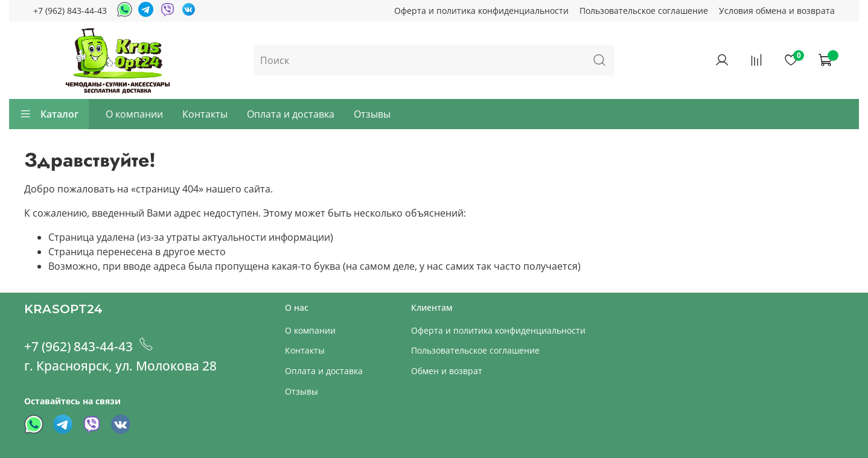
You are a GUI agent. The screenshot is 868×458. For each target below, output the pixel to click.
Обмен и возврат (447, 371)
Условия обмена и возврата (777, 11)
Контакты (205, 114)
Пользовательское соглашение (644, 11)
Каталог (49, 114)
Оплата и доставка (291, 114)
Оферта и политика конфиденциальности (481, 11)
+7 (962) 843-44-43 (70, 11)
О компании (134, 114)
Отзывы (372, 114)
